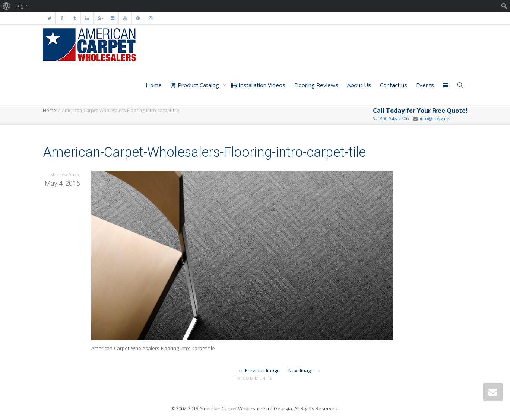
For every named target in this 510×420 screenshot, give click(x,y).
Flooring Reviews (316, 85)
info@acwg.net (434, 119)
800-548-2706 (394, 119)
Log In (22, 6)
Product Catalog (196, 85)
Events (425, 85)
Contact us (394, 85)
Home (154, 85)
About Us (359, 85)
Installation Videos (258, 85)
